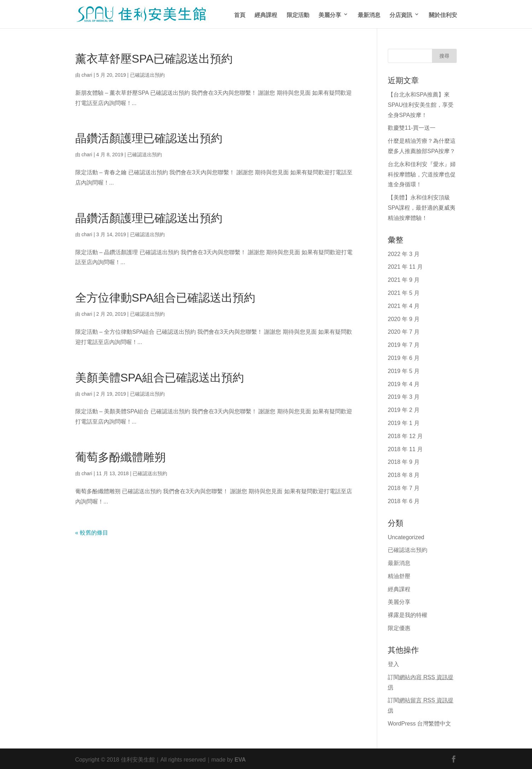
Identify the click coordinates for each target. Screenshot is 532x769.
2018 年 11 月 (405, 448)
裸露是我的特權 (408, 614)
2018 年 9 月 (404, 461)
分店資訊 (401, 14)
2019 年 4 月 (404, 383)
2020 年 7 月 (404, 331)
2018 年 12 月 (405, 435)
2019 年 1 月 (404, 422)
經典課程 (266, 14)
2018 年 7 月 (404, 487)
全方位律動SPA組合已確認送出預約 (165, 296)
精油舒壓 (399, 575)
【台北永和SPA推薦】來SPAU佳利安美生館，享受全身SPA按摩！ (421, 104)
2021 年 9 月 (404, 279)
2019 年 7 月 (404, 344)
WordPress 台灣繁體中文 (419, 723)
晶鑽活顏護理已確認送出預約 (149, 137)
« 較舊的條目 (92, 532)
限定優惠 (399, 627)
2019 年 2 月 (404, 409)
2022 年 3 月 (404, 253)
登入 (393, 663)
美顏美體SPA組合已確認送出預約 (160, 376)
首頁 (240, 14)
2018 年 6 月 (404, 500)
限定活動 (298, 14)
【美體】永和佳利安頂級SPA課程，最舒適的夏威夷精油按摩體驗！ (422, 207)
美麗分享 (330, 14)
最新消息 (369, 14)
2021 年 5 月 (404, 292)
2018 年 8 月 (404, 474)
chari (87, 74)
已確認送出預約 (147, 74)
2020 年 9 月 (404, 318)
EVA (240, 759)
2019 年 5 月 (404, 370)
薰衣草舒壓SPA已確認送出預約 (154, 57)
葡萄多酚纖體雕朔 (121, 456)
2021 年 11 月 (405, 266)
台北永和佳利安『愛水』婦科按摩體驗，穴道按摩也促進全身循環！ (422, 174)
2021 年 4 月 (404, 305)
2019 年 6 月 (404, 357)
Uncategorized (406, 536)
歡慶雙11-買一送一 (412, 127)
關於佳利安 (443, 14)
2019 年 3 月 (404, 396)
